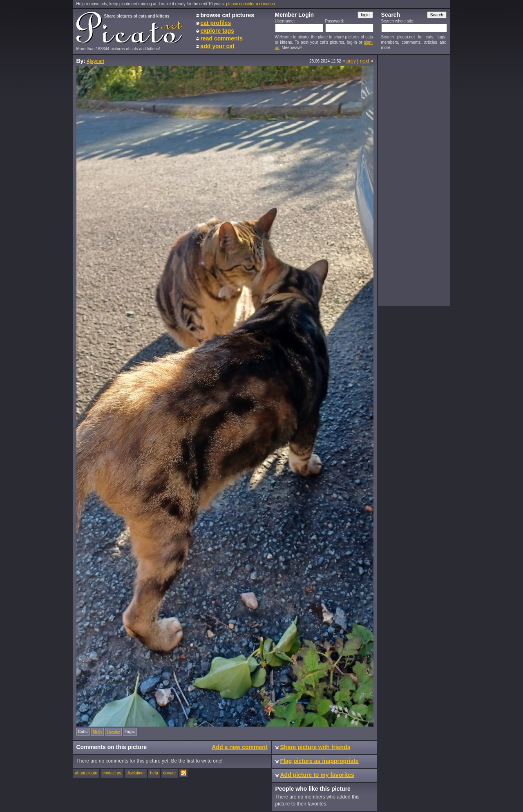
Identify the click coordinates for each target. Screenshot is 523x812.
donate (170, 773)
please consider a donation (250, 4)
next (365, 61)
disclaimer (136, 773)
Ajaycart (95, 61)
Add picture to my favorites (317, 775)
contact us (112, 773)
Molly (97, 732)
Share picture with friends (315, 747)
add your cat (218, 46)
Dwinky (114, 732)
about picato (86, 773)
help (154, 773)
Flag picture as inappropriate (320, 761)
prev (351, 61)
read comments (222, 38)
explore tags (217, 31)
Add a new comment (239, 747)
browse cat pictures (228, 15)
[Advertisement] (414, 180)
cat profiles (216, 23)
